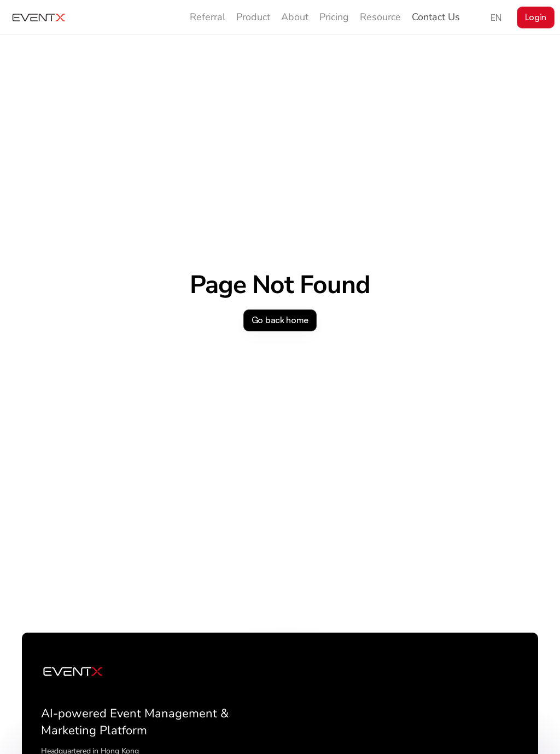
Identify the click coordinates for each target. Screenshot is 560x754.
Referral (208, 17)
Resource (380, 17)
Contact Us (436, 17)
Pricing (334, 17)
